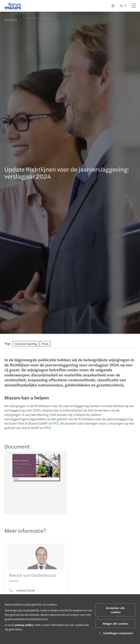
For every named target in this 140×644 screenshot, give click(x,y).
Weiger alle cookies (115, 623)
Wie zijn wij (11, 20)
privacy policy (24, 625)
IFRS (55, 423)
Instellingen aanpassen (115, 633)
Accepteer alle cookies (115, 610)
